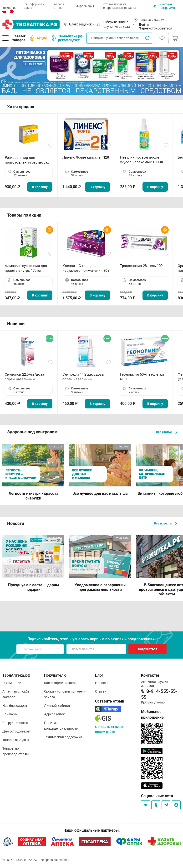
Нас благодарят (15, 706)
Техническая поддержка (63, 737)
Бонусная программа (163, 6)
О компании (9, 6)
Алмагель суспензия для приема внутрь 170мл (26, 268)
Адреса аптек (59, 6)
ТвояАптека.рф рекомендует (67, 38)
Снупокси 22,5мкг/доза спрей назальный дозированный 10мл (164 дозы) (26, 377)
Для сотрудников (16, 731)
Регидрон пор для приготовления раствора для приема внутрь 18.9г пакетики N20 (26, 160)
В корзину (40, 187)
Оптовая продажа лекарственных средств (119, 6)
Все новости (166, 523)
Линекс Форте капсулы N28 (86, 157)
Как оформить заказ (34, 6)
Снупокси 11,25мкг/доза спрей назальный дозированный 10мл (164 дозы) (84, 377)
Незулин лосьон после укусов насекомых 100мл (142, 160)
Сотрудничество (15, 723)
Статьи (101, 691)
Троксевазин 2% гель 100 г (142, 266)
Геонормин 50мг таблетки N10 (142, 377)
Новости (102, 683)
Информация (85, 6)
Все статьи (167, 432)
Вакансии (10, 714)
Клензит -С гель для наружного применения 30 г (86, 268)
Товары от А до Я (16, 740)
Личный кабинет (57, 706)
